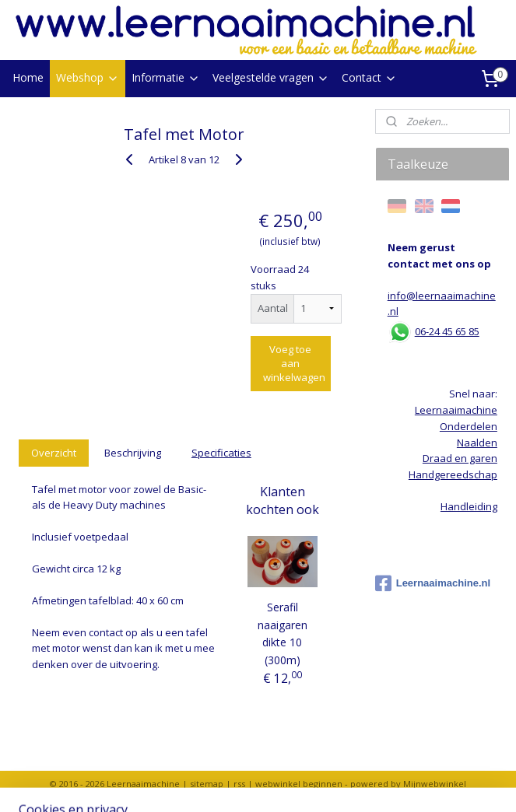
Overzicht (54, 453)
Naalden (477, 443)
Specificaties (221, 453)
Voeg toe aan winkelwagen (294, 362)
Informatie (166, 77)
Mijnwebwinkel (435, 784)
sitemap (207, 784)
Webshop (88, 77)
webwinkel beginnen (299, 784)
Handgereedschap (453, 474)
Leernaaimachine (456, 410)
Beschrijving (133, 453)
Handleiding (469, 506)
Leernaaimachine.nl (433, 583)
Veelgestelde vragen (271, 77)
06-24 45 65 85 (447, 331)
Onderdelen (469, 426)
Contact (369, 77)
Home (28, 77)
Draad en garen (460, 458)
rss (239, 784)
